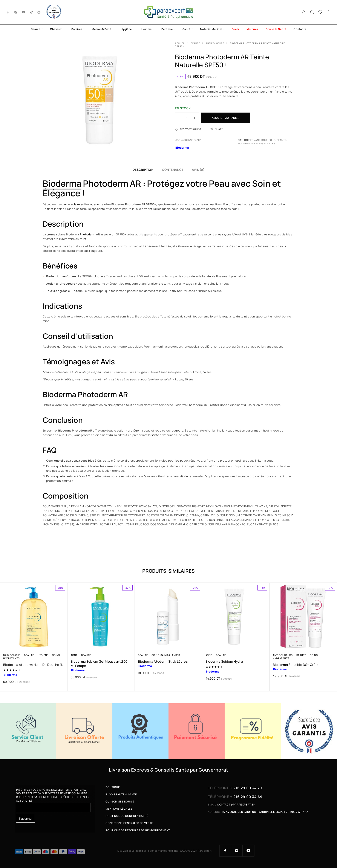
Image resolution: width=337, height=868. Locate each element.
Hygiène (126, 29)
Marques (252, 29)
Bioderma (62, 183)
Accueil (180, 43)
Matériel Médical (211, 29)
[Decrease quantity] (178, 118)
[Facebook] (8, 12)
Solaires (77, 29)
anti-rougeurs (90, 204)
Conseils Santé (276, 29)
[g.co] (39, 12)
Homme (147, 29)
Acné (74, 655)
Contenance (173, 170)
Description (143, 170)
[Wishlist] (320, 13)
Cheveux (56, 29)
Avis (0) (198, 170)
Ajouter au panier (226, 118)
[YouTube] (24, 12)
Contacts (300, 29)
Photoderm (88, 234)
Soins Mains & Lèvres (166, 655)
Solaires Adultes (263, 143)
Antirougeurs (215, 43)
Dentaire (167, 29)
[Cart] (329, 13)
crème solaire (71, 204)
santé (155, 435)
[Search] (312, 12)
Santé (186, 29)
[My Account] (304, 12)
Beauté (36, 29)
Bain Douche (12, 655)
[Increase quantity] (196, 118)
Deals (235, 29)
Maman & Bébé (101, 29)
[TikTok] (32, 12)
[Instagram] (16, 12)
